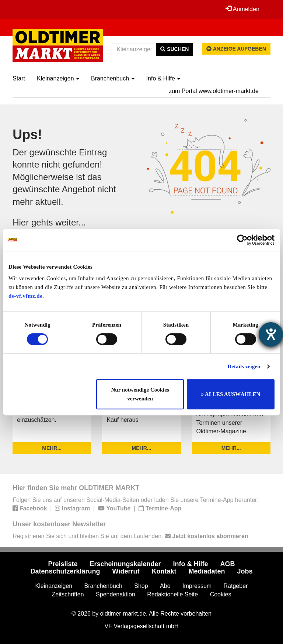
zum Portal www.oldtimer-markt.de (214, 91)
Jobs (245, 571)
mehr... (52, 448)
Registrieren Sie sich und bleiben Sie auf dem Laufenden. (130, 536)
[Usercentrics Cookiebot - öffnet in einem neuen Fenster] (242, 240)
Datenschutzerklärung (65, 571)
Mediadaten (207, 571)
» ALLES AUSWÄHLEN (230, 394)
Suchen (174, 49)
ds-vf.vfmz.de (25, 296)
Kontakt (164, 571)
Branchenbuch (113, 78)
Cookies (221, 594)
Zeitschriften (68, 594)
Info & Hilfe (163, 78)
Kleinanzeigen (58, 78)
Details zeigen (244, 366)
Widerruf (126, 571)
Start (19, 78)
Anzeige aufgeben (236, 49)
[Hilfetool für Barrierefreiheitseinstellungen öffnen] (271, 334)
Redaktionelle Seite (172, 594)
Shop (141, 586)
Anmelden (242, 9)
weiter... (71, 222)
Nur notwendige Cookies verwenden (140, 394)
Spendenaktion (116, 594)
